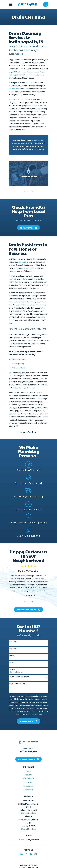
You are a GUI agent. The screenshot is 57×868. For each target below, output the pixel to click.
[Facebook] (26, 854)
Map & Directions (28, 813)
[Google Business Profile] (22, 854)
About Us (28, 775)
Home (28, 771)
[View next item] (31, 191)
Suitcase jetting (19, 368)
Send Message (28, 721)
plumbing (22, 262)
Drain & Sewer (28, 779)
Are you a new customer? (19, 677)
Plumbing (28, 782)
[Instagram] (35, 854)
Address (12, 670)
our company (14, 89)
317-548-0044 (28, 751)
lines (38, 118)
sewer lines (31, 106)
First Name (13, 642)
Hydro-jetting (18, 364)
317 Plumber (17, 72)
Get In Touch (28, 228)
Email (11, 663)
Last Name (13, 649)
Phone (12, 656)
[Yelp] (31, 854)
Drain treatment (19, 359)
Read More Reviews (28, 610)
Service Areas (28, 786)
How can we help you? (18, 684)
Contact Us (28, 790)
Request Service (28, 759)
